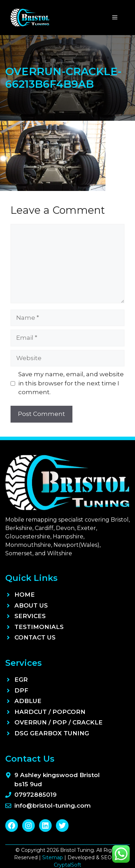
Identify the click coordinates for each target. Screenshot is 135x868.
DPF (21, 690)
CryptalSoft (67, 865)
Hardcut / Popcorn (50, 712)
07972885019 (36, 795)
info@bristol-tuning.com (53, 806)
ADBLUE (28, 701)
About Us (31, 605)
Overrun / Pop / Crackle (59, 722)
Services (30, 616)
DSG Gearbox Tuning (52, 733)
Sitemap (53, 857)
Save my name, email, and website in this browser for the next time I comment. (71, 383)
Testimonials (39, 627)
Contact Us (35, 637)
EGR (21, 680)
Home (25, 595)
